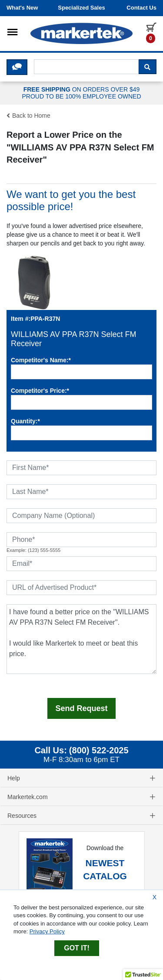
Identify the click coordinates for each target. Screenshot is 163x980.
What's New (22, 8)
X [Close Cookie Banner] (155, 897)
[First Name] (81, 468)
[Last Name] (81, 492)
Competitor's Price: (40, 391)
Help (81, 778)
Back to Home (28, 116)
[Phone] (81, 540)
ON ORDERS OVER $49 (81, 93)
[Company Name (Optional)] (81, 516)
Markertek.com (81, 797)
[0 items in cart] (151, 32)
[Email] (81, 564)
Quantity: (25, 421)
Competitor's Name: (41, 360)
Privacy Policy (47, 931)
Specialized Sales (81, 8)
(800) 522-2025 (99, 750)
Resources (81, 816)
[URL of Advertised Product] (81, 588)
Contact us (141, 8)
